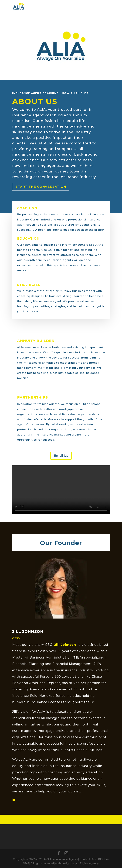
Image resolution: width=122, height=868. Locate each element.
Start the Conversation (41, 187)
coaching (24, 296)
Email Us (61, 456)
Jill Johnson (65, 645)
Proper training (28, 214)
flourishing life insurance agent (39, 301)
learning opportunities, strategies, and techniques (53, 306)
